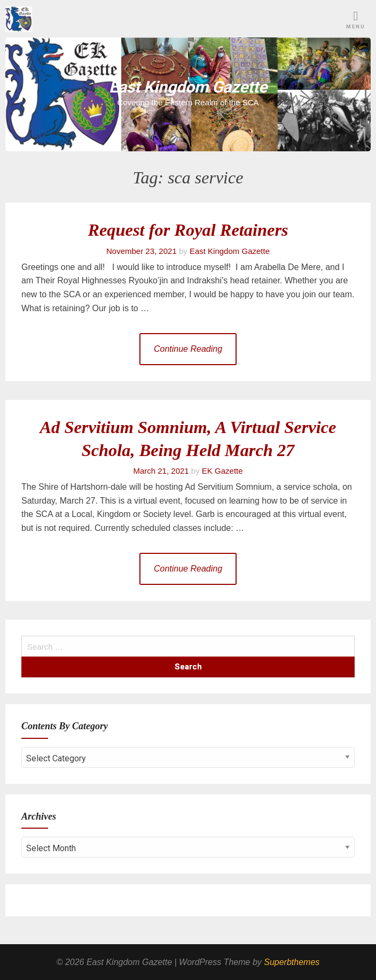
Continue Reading (188, 349)
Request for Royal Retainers (188, 230)
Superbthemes (292, 962)
